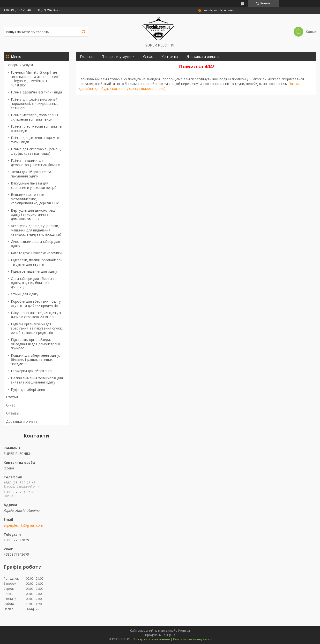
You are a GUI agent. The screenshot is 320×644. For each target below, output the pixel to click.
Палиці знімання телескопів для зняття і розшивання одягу (37, 380)
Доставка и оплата (22, 421)
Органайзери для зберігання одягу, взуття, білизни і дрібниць (34, 283)
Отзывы (13, 413)
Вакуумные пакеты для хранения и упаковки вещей (34, 185)
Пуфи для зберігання (28, 389)
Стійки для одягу (25, 294)
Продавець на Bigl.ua (160, 635)
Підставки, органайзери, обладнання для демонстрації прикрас (35, 344)
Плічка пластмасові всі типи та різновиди (36, 128)
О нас (11, 405)
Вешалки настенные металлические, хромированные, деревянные (35, 199)
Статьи (12, 397)
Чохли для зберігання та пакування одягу (31, 174)
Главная (87, 57)
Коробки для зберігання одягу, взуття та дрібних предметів (36, 303)
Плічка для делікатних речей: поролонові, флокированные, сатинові (35, 104)
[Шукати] (83, 32)
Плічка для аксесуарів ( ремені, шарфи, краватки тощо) (36, 151)
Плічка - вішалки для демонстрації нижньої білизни (36, 163)
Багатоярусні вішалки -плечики (36, 253)
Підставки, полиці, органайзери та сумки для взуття (37, 262)
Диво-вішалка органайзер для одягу (35, 244)
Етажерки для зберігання (32, 371)
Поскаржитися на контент (151, 639)
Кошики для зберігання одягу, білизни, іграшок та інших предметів (35, 360)
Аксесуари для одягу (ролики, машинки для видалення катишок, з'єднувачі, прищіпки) (36, 230)
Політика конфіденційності (192, 639)
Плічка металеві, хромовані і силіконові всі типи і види (34, 117)
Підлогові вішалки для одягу (34, 271)
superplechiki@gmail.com (23, 525)
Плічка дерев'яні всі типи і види (36, 92)
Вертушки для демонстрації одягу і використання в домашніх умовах (34, 215)
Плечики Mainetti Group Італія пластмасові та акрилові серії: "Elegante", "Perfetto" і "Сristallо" (36, 79)
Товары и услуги (19, 65)
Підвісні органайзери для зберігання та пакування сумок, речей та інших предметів (37, 328)
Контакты (170, 57)
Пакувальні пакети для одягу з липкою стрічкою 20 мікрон (36, 315)
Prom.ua (184, 631)
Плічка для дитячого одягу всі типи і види (36, 140)
